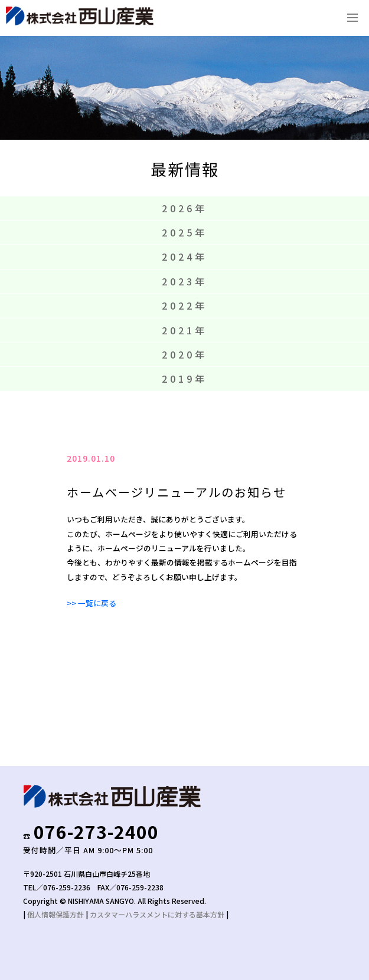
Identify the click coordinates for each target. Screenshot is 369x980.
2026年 (184, 208)
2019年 (184, 379)
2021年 (184, 330)
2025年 (184, 232)
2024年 (184, 256)
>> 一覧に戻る (92, 603)
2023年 (184, 281)
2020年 (184, 354)
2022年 (184, 305)
